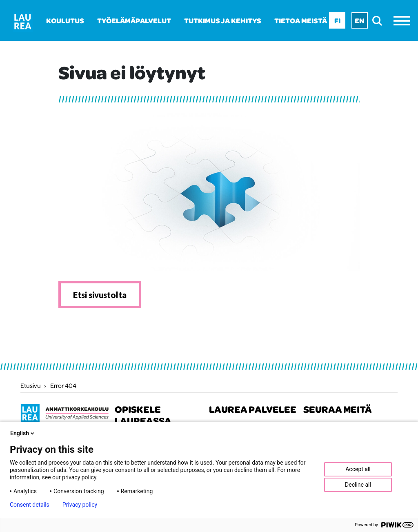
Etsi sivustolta (100, 295)
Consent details (30, 505)
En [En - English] (360, 20)
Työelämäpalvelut (134, 20)
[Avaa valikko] (404, 21)
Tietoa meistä (301, 20)
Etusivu (31, 385)
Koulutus (65, 20)
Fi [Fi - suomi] (337, 20)
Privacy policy (80, 505)
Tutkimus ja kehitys (223, 20)
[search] (379, 21)
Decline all (358, 485)
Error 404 (63, 385)
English (23, 433)
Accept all (358, 469)
